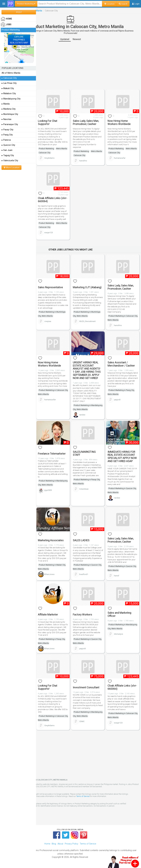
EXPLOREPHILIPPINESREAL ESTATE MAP (19, 40)
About (60, 844)
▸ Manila (6, 104)
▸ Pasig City (7, 135)
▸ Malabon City (9, 94)
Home (47, 844)
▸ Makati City (8, 88)
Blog (54, 844)
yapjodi (117, 400)
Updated (65, 39)
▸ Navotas (7, 119)
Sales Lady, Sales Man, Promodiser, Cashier (86, 122)
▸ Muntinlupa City (10, 114)
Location (109, 4)
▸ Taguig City (8, 155)
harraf (117, 576)
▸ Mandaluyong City (11, 99)
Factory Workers (82, 615)
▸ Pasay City (7, 130)
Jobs (6, 25)
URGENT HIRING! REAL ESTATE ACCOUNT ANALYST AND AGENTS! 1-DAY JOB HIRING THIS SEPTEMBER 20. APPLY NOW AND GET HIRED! (87, 370)
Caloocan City (45, 153)
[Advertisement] (70, 66)
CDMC (82, 721)
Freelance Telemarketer (52, 454)
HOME (6, 19)
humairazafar (120, 158)
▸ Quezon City (8, 145)
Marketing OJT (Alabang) (87, 287)
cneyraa (48, 321)
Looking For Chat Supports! (48, 122)
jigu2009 (48, 490)
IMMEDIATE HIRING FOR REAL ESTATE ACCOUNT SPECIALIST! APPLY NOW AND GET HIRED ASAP (122, 456)
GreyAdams (49, 158)
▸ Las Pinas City (9, 83)
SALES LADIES (81, 540)
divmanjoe (119, 634)
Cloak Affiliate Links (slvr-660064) (53, 200)
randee (82, 415)
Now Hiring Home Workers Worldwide (119, 122)
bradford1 (84, 574)
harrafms (83, 161)
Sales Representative (50, 287)
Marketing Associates (51, 540)
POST (19, 12)
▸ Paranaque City (10, 124)
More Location (11, 168)
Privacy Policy (71, 844)
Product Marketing (46, 149)
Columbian (84, 489)
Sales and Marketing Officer (119, 614)
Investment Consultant (86, 687)
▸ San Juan (7, 150)
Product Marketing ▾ (26, 4)
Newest (77, 39)
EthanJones (49, 574)
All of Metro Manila (11, 73)
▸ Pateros (6, 140)
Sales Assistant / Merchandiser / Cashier (121, 364)
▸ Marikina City (9, 109)
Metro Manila (62, 149)
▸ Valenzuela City (10, 161)
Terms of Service (83, 796)
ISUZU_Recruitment (87, 321)
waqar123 (49, 233)
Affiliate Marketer (48, 615)
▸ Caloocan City (9, 78)
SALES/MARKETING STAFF (84, 453)
